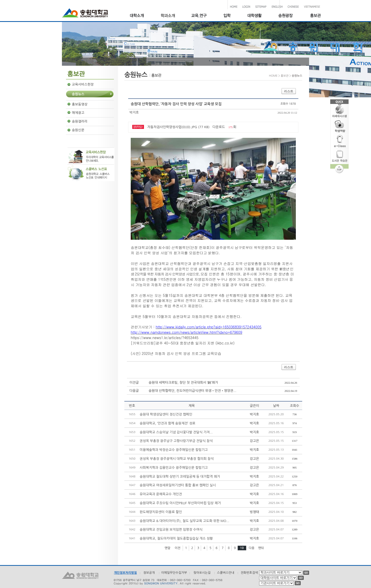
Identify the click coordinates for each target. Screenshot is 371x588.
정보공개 (149, 573)
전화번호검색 (249, 573)
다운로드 (219, 127)
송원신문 (78, 130)
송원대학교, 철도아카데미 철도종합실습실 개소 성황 (176, 538)
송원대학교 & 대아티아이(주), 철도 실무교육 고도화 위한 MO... (184, 521)
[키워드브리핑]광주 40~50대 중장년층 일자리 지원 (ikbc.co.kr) (183, 343)
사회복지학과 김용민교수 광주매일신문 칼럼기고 (174, 468)
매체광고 (78, 113)
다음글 (134, 391)
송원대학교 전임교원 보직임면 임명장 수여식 (171, 530)
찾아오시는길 (202, 573)
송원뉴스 (78, 94)
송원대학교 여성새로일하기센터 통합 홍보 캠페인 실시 (178, 485)
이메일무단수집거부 (174, 573)
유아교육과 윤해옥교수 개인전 (161, 494)
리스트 (289, 91)
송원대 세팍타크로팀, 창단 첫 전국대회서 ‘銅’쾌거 (183, 383)
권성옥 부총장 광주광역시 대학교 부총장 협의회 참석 (177, 459)
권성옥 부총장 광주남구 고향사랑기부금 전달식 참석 (176, 441)
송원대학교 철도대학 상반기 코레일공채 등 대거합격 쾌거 (180, 477)
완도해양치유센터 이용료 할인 (161, 512)
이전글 (134, 383)
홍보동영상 (80, 104)
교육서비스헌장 (83, 84)
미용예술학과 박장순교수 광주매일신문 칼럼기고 (174, 450)
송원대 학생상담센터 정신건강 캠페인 (166, 414)
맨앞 (168, 548)
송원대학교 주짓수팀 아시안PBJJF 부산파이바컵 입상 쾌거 (180, 503)
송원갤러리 (80, 121)
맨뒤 (261, 548)
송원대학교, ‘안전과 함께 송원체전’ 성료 (168, 423)
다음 (252, 548)
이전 (177, 548)
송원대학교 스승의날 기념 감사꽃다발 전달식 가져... (176, 432)
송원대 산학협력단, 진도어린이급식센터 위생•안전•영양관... (192, 391)
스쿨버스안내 (226, 573)
